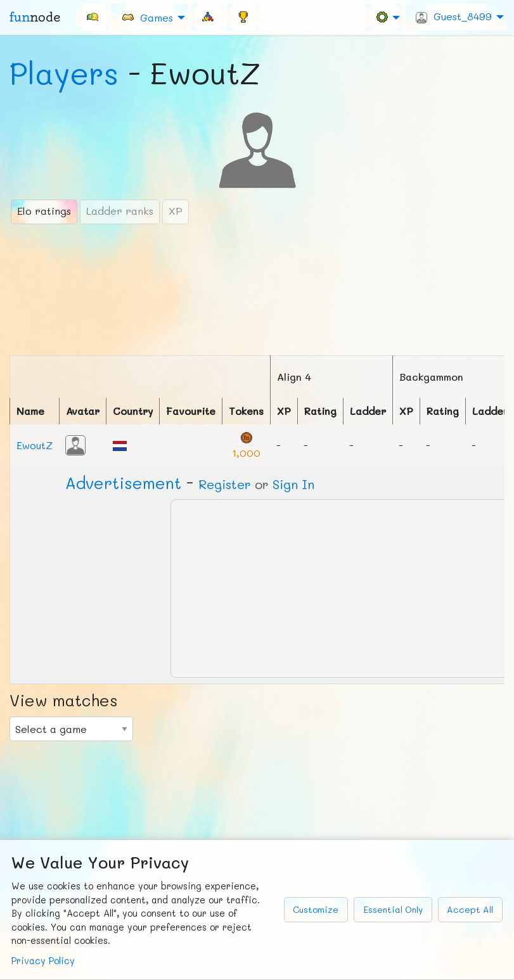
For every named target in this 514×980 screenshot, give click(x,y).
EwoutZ (35, 445)
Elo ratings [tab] (44, 211)
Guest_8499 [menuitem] (454, 16)
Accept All (470, 909)
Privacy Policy (43, 961)
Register (225, 484)
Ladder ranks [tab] (120, 211)
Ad (123, 483)
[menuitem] (92, 17)
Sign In (293, 484)
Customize (316, 909)
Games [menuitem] (147, 17)
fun (35, 17)
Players (64, 73)
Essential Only (393, 909)
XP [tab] (176, 211)
